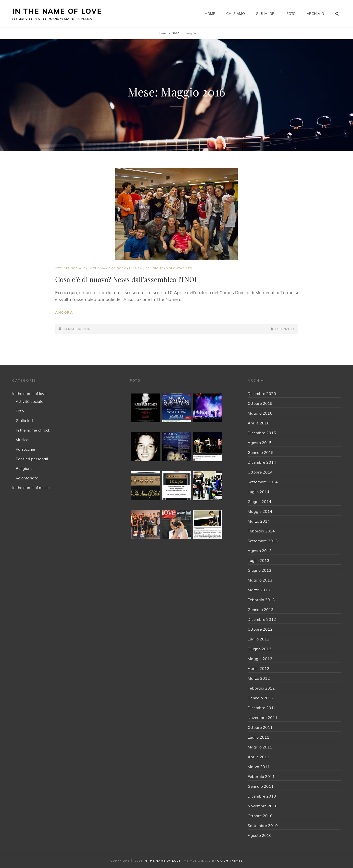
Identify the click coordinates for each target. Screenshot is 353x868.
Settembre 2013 (263, 541)
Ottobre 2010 (260, 816)
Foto (291, 14)
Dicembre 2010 (262, 796)
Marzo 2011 (259, 767)
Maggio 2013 (260, 580)
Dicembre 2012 (262, 619)
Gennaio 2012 (261, 698)
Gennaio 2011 (261, 786)
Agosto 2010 (260, 835)
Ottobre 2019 (260, 403)
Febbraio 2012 (261, 688)
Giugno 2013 (259, 570)
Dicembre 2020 (262, 393)
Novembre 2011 (263, 718)
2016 (176, 33)
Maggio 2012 (260, 659)
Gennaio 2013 (261, 610)
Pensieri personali (32, 459)
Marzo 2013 (259, 590)
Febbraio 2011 (261, 776)
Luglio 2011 (258, 737)
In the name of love (29, 393)
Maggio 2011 (260, 747)
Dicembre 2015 (262, 433)
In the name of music (31, 488)
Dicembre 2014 (262, 462)
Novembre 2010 (263, 806)
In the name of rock (107, 268)
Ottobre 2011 (260, 727)
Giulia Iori (266, 14)
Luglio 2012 (258, 639)
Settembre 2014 (263, 482)
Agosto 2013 (260, 551)
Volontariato (179, 268)
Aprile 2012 (258, 668)
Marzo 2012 (259, 678)
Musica (136, 268)
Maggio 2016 (260, 413)
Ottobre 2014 (260, 472)
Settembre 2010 (263, 826)
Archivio (315, 14)
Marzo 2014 (259, 521)
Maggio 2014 (260, 511)
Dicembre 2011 (262, 708)
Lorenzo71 (285, 329)
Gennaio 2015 (261, 452)
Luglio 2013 (258, 560)
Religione (154, 268)
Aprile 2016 (258, 423)
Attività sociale (70, 268)
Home (210, 14)
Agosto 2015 (260, 443)
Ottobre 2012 (260, 629)
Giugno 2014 (259, 502)
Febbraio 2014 (261, 531)
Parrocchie (25, 449)
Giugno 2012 (259, 649)
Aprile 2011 (258, 757)
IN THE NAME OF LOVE (57, 11)
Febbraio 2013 (261, 600)
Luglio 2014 (258, 492)
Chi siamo (236, 14)
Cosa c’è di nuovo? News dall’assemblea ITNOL (127, 279)
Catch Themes (230, 861)
